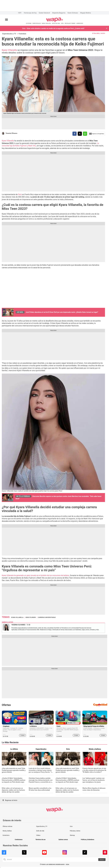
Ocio (71, 826)
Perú (20, 194)
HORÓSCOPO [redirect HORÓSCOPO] (80, 23)
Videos (38, 835)
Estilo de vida (40, 831)
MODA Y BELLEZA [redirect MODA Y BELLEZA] (46, 23)
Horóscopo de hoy (30, 13)
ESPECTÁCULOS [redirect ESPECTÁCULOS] (37, 23)
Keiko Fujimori (31, 617)
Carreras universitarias (47, 617)
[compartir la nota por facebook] (75, 134)
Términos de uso (40, 840)
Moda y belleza (7, 831)
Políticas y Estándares (88, 840)
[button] (107, 28)
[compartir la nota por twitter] (80, 134)
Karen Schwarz (73, 13)
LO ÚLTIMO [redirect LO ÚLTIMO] (29, 23)
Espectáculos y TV (9, 34)
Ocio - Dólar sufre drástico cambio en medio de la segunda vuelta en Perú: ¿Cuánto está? (53, 28)
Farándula (22, 34)
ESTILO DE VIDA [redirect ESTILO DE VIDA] (56, 23)
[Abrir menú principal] (6, 20)
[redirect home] (54, 22)
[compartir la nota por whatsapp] (85, 134)
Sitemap (72, 835)
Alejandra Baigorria (59, 13)
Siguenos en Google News (97, 134)
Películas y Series (75, 831)
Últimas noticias (7, 826)
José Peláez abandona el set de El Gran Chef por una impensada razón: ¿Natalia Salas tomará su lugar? (62, 312)
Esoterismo (6, 835)
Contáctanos (19, 840)
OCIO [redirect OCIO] (62, 23)
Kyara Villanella (10, 50)
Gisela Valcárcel (44, 13)
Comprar (23, 735)
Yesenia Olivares (11, 133)
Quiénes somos (63, 840)
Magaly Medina (85, 13)
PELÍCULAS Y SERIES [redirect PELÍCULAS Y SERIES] (70, 23)
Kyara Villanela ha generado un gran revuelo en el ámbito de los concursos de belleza (35, 575)
